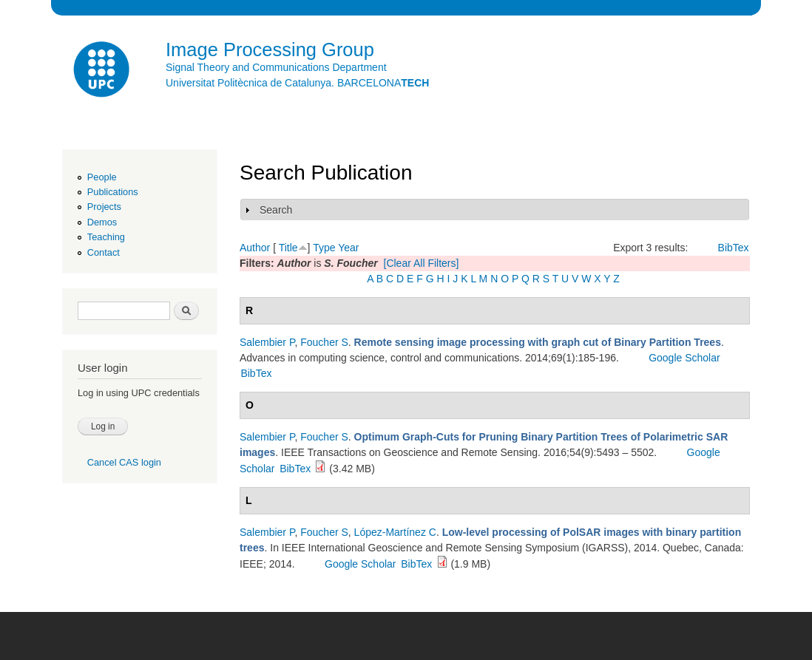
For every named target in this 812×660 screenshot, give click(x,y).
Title (288, 248)
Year (348, 248)
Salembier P (267, 342)
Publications (113, 192)
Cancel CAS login (124, 462)
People (102, 177)
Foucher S (324, 342)
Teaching (106, 237)
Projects (104, 207)
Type (324, 248)
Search (276, 210)
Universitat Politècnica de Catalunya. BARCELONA (297, 83)
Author (255, 248)
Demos (102, 222)
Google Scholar (684, 358)
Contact (104, 252)
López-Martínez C (395, 532)
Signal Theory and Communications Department (276, 67)
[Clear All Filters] (422, 263)
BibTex (734, 248)
